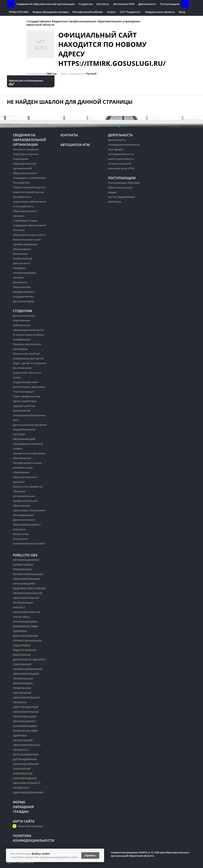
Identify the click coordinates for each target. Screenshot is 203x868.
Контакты (103, 4)
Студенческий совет (26, 382)
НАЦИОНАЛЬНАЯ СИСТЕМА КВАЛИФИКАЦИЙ (24, 434)
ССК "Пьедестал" (130, 12)
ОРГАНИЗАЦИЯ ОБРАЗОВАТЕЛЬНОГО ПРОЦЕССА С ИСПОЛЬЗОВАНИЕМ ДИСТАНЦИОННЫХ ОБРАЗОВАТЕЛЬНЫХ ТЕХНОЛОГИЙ (27, 754)
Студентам (86, 4)
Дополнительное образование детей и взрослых (27, 524)
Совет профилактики (27, 396)
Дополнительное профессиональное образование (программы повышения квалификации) (29, 505)
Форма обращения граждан (51, 12)
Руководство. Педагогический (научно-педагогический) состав (29, 187)
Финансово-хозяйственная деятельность (23, 258)
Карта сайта (24, 821)
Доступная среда (24, 301)
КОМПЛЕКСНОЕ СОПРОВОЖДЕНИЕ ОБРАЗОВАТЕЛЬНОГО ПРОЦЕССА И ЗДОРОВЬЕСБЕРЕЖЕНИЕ (28, 783)
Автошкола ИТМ (124, 4)
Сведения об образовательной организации (46, 4)
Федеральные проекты (160, 12)
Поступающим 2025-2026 (124, 183)
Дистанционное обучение (30, 425)
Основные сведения (26, 149)
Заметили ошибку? (31, 826)
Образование (22, 287)
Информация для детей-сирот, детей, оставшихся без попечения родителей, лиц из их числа (30, 368)
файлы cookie (41, 854)
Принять (90, 855)
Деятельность (147, 4)
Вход (182, 12)
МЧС (16, 420)
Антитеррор (17, 20)
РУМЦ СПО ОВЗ (19, 12)
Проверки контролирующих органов (24, 273)
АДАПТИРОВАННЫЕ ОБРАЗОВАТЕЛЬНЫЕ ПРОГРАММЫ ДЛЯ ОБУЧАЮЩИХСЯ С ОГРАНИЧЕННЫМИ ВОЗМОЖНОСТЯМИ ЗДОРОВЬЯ (26, 721)
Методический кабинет (88, 12)
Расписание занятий (26, 354)
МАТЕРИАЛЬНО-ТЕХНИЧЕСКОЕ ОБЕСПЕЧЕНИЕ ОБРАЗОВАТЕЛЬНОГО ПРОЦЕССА (27, 693)
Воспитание (21, 534)
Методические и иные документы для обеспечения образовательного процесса (27, 472)
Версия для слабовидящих (26, 81)
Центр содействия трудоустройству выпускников (25, 406)
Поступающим (170, 4)
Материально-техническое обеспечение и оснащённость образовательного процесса (29, 206)
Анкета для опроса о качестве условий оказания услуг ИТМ (121, 164)
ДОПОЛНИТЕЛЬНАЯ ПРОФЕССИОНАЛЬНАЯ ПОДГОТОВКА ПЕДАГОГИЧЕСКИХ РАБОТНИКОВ (27, 645)
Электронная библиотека (29, 415)
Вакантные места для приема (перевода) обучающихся (27, 244)
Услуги (111, 12)
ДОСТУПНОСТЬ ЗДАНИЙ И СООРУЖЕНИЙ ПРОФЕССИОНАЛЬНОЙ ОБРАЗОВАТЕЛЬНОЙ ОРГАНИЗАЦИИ (29, 669)
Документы (20, 282)
